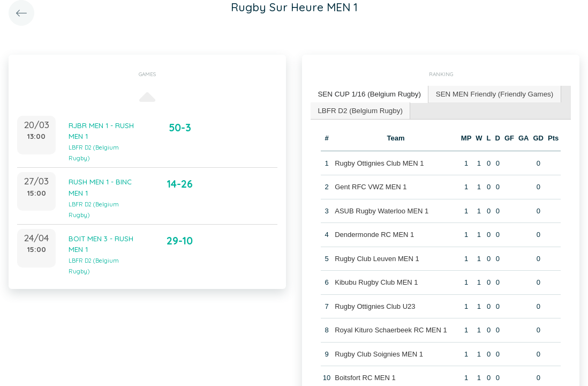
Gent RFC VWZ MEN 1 (371, 186)
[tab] (368, 94)
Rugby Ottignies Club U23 (375, 305)
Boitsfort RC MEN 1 (365, 377)
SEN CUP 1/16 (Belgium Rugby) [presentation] (368, 94)
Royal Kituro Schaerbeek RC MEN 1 (391, 329)
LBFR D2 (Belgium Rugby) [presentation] (359, 109)
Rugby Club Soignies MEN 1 (379, 352)
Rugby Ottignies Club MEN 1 (379, 162)
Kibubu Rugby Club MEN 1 (376, 281)
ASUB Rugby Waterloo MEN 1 (382, 209)
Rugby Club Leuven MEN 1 (377, 257)
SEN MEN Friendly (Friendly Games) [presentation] (489, 94)
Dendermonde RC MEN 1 (374, 233)
